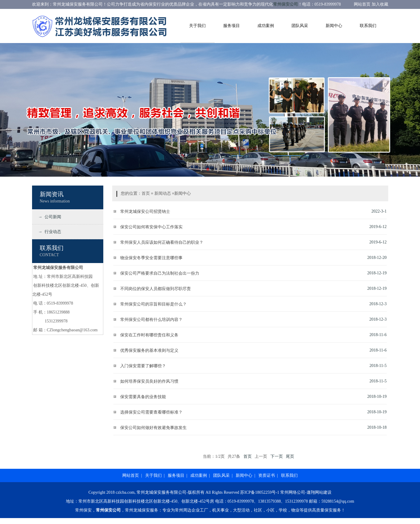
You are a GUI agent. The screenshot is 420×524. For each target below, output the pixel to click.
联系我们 (368, 26)
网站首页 (131, 475)
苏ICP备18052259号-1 (260, 492)
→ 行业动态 (49, 232)
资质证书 (267, 475)
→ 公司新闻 (49, 217)
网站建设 (323, 492)
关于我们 (197, 26)
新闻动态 (163, 193)
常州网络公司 (293, 492)
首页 (146, 193)
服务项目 (232, 26)
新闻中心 (334, 26)
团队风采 (300, 26)
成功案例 (266, 26)
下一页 (277, 456)
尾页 (290, 456)
